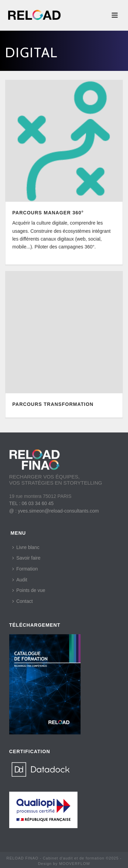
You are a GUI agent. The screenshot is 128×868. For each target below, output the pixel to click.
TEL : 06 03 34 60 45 (31, 503)
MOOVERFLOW (75, 864)
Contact (23, 601)
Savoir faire (26, 558)
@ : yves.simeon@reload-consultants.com (54, 511)
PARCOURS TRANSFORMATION (53, 404)
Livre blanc (26, 547)
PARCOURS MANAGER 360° (48, 213)
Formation (25, 569)
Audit (20, 580)
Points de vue (29, 590)
